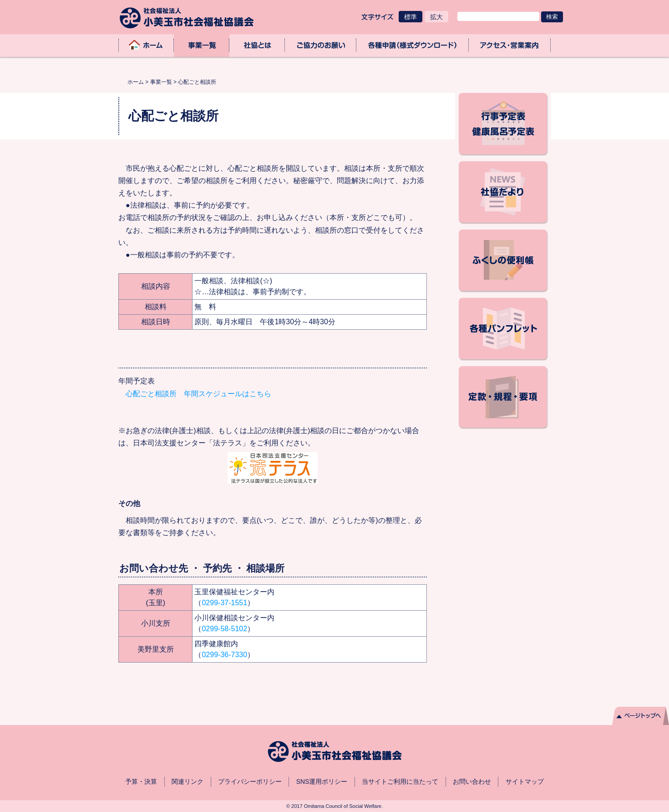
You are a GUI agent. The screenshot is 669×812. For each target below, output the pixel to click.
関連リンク (188, 781)
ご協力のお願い (321, 45)
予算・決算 (141, 781)
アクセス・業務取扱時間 (510, 45)
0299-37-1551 (224, 603)
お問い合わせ (472, 781)
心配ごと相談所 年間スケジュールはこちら (195, 394)
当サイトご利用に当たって (400, 781)
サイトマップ (525, 781)
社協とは (257, 45)
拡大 (436, 17)
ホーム (146, 45)
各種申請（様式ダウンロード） (413, 45)
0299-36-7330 (224, 655)
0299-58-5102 (224, 629)
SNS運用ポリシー (322, 781)
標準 (411, 17)
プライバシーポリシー (250, 781)
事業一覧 (202, 45)
